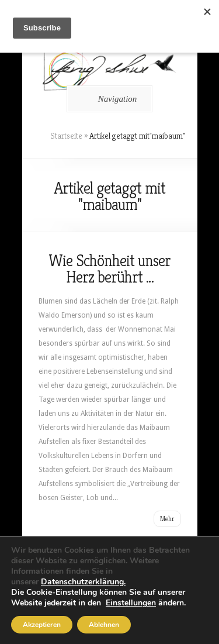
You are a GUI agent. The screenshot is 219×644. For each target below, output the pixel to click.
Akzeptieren (42, 625)
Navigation (108, 99)
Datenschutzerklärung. (83, 582)
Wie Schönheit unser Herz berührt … (109, 269)
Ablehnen (104, 625)
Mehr (167, 519)
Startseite (66, 136)
